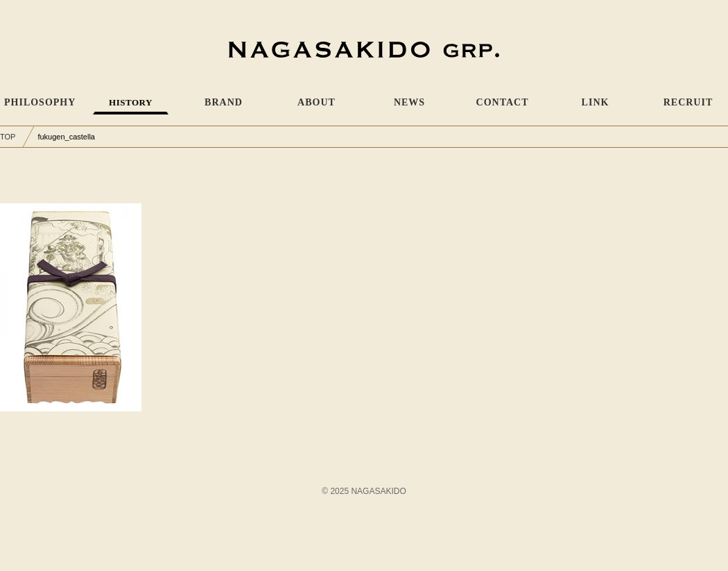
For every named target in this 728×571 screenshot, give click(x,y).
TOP (8, 137)
